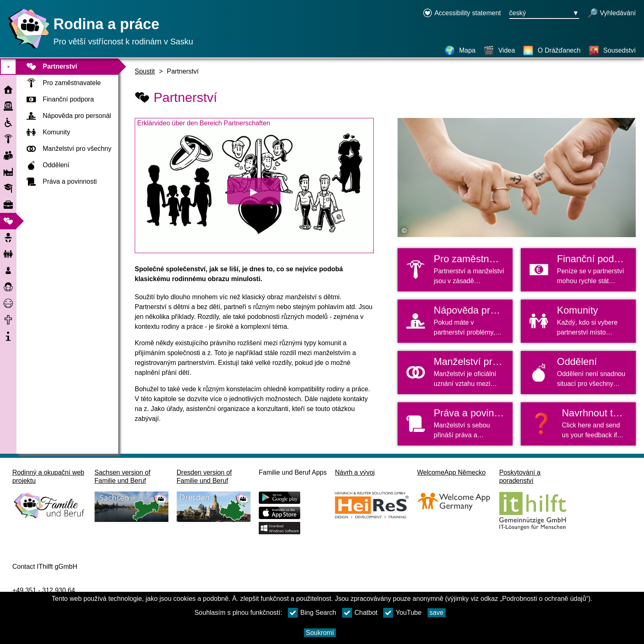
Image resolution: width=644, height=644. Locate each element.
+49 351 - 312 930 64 (44, 590)
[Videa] (499, 51)
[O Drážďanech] (552, 51)
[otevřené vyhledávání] (612, 14)
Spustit (145, 71)
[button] (578, 424)
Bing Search (312, 613)
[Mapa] (460, 51)
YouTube (402, 613)
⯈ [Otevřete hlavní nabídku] (8, 67)
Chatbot (360, 613)
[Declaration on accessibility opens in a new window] (462, 14)
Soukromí (320, 633)
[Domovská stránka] (27, 48)
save (437, 613)
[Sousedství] (612, 51)
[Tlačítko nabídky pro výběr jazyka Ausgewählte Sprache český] (544, 14)
